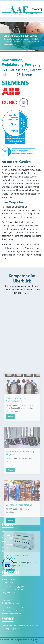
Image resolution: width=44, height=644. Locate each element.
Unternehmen (7, 545)
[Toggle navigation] (5, 19)
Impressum (31, 642)
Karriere (5, 548)
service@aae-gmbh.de (11, 629)
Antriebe (5, 532)
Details (10, 453)
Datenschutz (40, 642)
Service (5, 541)
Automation (6, 535)
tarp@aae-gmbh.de (10, 593)
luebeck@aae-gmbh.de (11, 613)
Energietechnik (8, 538)
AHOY (36, 640)
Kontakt (5, 551)
